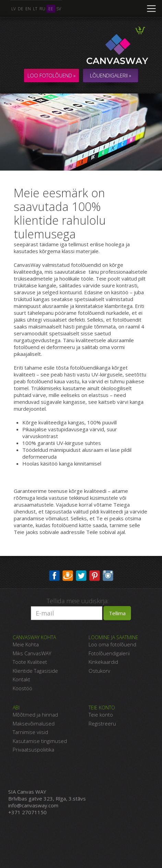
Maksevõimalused (34, 723)
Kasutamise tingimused (40, 741)
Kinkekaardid (103, 662)
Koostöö (22, 688)
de (21, 9)
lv (14, 9)
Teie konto (101, 715)
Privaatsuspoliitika (33, 749)
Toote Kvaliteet (30, 662)
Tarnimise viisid (30, 732)
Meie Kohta (26, 644)
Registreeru (102, 723)
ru (42, 9)
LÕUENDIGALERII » (111, 75)
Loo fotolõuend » (51, 75)
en (28, 9)
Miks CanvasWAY (32, 653)
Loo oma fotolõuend (112, 644)
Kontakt (21, 679)
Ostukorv (99, 671)
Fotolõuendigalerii (109, 653)
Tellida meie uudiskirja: (78, 601)
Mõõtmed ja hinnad (35, 715)
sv (59, 9)
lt (35, 9)
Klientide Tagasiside (35, 671)
